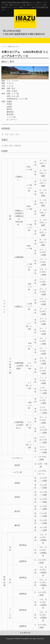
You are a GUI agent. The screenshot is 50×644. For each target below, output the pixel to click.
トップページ (25, 633)
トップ (4, 47)
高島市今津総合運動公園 (25, 12)
